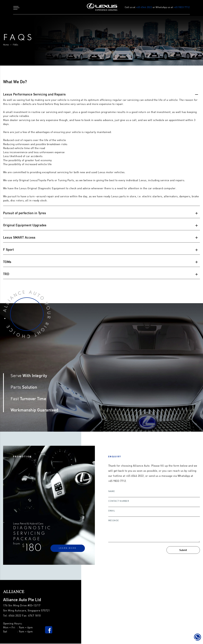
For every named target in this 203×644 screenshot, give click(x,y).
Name (112, 492)
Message (114, 521)
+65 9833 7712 (181, 7)
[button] (51, 7)
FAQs (15, 45)
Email (112, 511)
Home (6, 45)
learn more (68, 549)
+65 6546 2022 (143, 7)
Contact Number (119, 502)
